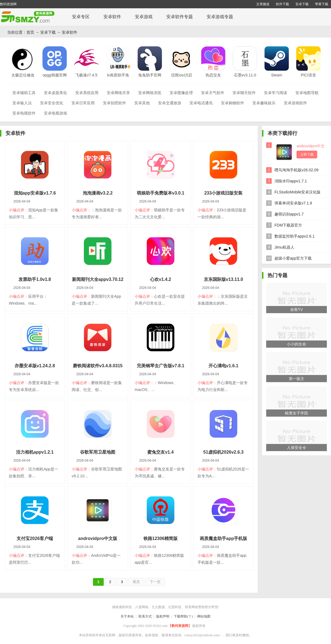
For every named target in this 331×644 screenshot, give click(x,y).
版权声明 (163, 616)
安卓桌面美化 (55, 93)
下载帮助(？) (183, 616)
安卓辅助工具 (24, 93)
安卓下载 (302, 4)
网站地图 (204, 616)
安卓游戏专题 (220, 17)
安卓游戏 (144, 17)
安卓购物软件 (233, 103)
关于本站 (127, 616)
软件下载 (282, 4)
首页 (30, 32)
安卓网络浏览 (150, 93)
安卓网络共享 (118, 93)
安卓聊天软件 (244, 93)
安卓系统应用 (87, 93)
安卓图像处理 (181, 93)
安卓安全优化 (52, 103)
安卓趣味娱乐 (264, 103)
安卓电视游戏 (55, 113)
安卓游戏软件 (295, 103)
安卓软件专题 (180, 17)
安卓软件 (112, 17)
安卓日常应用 (83, 103)
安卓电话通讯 (201, 103)
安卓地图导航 (307, 93)
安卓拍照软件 (114, 103)
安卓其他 (142, 103)
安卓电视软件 (24, 113)
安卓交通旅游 (170, 103)
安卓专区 (81, 17)
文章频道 (263, 4)
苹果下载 (322, 4)
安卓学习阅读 (276, 93)
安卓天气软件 (213, 93)
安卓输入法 (22, 103)
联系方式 (145, 616)
